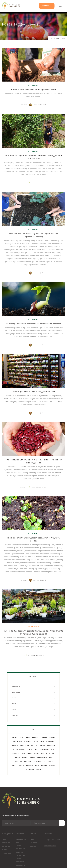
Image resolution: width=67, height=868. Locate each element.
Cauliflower (18, 742)
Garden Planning (19, 750)
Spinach (51, 762)
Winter (39, 770)
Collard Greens (38, 742)
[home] (11, 6)
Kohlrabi (16, 754)
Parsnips (17, 758)
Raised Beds (18, 762)
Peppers (25, 758)
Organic (44, 754)
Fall (37, 746)
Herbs (36, 750)
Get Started (47, 6)
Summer (21, 766)
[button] (60, 6)
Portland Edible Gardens (39, 183)
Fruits (43, 746)
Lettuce (30, 754)
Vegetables (30, 770)
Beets (28, 738)
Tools (37, 766)
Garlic (30, 750)
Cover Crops (25, 746)
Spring (14, 766)
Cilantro (27, 742)
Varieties (52, 766)
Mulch (37, 754)
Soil (44, 762)
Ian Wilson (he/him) (39, 105)
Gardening (33, 86)
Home (52, 38)
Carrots (52, 738)
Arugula (15, 738)
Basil (22, 738)
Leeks (23, 754)
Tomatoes (30, 766)
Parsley (52, 754)
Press (51, 758)
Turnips (44, 766)
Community (34, 627)
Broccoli (35, 738)
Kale (53, 750)
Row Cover (28, 762)
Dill (32, 746)
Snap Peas (37, 762)
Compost (15, 746)
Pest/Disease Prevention (38, 758)
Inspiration (45, 750)
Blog (57, 38)
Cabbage (44, 738)
